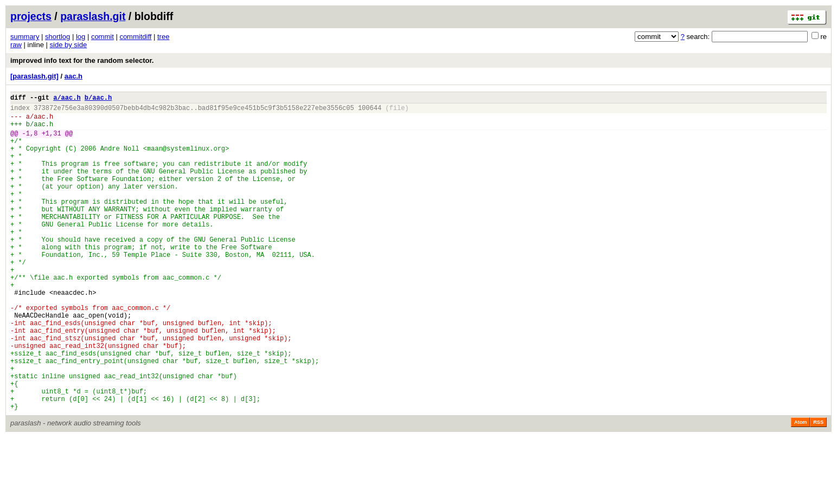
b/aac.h (98, 99)
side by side (69, 45)
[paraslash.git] (34, 76)
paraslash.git (93, 16)
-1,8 (30, 141)
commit (103, 37)
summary (25, 37)
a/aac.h (67, 99)
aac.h (74, 76)
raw (16, 45)
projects (31, 16)
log (81, 37)
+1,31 (52, 141)
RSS (818, 489)
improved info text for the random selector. (82, 60)
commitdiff (135, 37)
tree (163, 37)
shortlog (57, 37)
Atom (800, 489)
